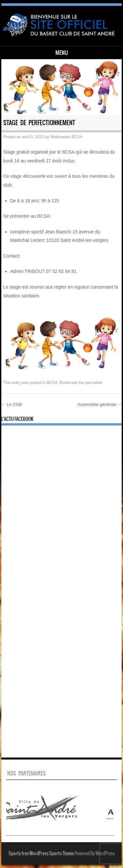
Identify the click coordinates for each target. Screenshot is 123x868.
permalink (93, 383)
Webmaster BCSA (66, 137)
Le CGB (12, 404)
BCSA (52, 383)
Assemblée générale (100, 404)
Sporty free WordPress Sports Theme (41, 853)
